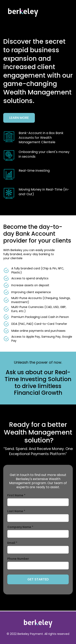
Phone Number (18, 559)
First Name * (16, 495)
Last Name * (16, 511)
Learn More (19, 118)
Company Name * (20, 527)
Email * (12, 543)
